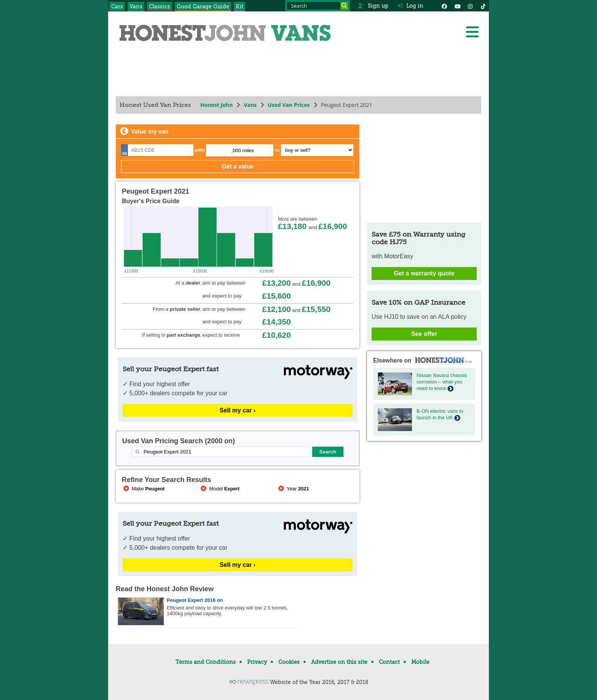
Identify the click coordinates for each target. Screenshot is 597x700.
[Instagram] (470, 6)
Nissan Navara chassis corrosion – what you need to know (442, 382)
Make (143, 489)
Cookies (289, 662)
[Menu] (472, 32)
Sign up (373, 6)
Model (219, 489)
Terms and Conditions (206, 662)
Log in (410, 6)
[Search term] (318, 6)
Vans (136, 6)
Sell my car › (238, 410)
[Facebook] (444, 6)
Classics (160, 6)
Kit (239, 6)
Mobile (420, 662)
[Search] (344, 6)
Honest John (216, 105)
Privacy (257, 662)
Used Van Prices (289, 105)
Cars (117, 6)
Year (293, 489)
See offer (424, 334)
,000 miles (243, 150)
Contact (389, 662)
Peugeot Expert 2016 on (195, 600)
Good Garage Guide (203, 6)
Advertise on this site (339, 662)
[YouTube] (457, 6)
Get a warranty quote (424, 273)
